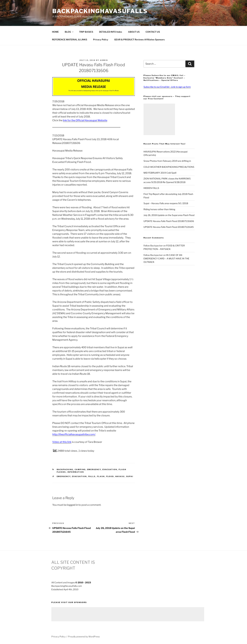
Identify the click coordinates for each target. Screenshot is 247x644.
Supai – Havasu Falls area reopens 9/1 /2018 (166, 203)
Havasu (120, 476)
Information (76, 472)
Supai (130, 476)
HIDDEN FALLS (151, 188)
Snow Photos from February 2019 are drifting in (167, 161)
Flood (110, 476)
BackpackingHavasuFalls (100, 11)
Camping (80, 469)
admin (104, 60)
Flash (101, 476)
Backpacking (65, 469)
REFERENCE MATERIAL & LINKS (70, 39)
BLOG (69, 32)
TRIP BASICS (86, 32)
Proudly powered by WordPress (84, 637)
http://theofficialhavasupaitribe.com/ (74, 434)
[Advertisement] (159, 119)
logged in (73, 505)
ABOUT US (134, 32)
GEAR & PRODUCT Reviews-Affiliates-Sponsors (139, 39)
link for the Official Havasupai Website (85, 120)
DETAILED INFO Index (111, 32)
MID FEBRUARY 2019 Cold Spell (160, 173)
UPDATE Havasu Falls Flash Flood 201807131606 (169, 221)
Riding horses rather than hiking (159, 209)
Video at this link (62, 442)
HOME (55, 32)
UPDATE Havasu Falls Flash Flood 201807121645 (169, 227)
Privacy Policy (101, 39)
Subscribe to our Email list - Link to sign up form (167, 87)
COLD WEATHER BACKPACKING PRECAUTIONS (169, 167)
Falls (92, 476)
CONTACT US (153, 32)
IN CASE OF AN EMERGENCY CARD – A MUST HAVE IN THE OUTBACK (166, 259)
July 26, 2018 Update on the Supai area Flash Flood (169, 215)
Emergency (94, 469)
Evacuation (110, 469)
